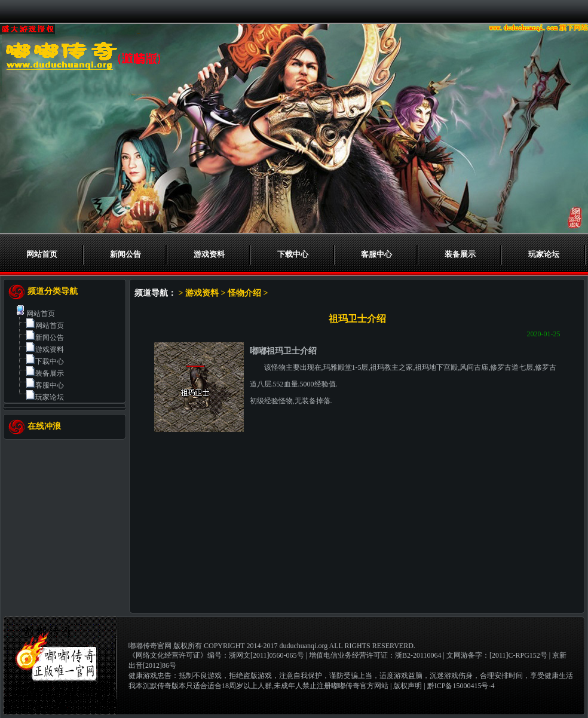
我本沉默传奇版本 (157, 686)
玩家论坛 (544, 254)
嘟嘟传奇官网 (150, 646)
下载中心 (293, 254)
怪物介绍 (244, 293)
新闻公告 (125, 254)
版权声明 (408, 686)
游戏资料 (209, 254)
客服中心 (376, 254)
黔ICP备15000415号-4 (461, 686)
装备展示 (460, 254)
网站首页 (42, 254)
